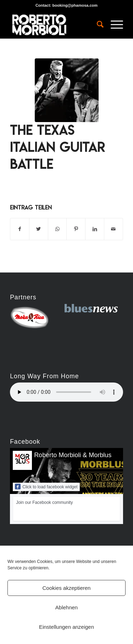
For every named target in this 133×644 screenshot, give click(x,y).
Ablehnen (66, 607)
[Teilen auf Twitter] (39, 229)
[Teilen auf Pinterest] (76, 229)
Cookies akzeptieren (67, 588)
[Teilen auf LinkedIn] (95, 229)
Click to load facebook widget (46, 487)
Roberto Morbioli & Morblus (73, 455)
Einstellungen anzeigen (66, 627)
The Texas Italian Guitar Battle (57, 147)
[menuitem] (97, 24)
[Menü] (113, 24)
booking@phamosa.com (75, 5)
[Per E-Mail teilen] (113, 229)
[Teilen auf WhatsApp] (57, 229)
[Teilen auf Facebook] (20, 229)
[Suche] (97, 24)
